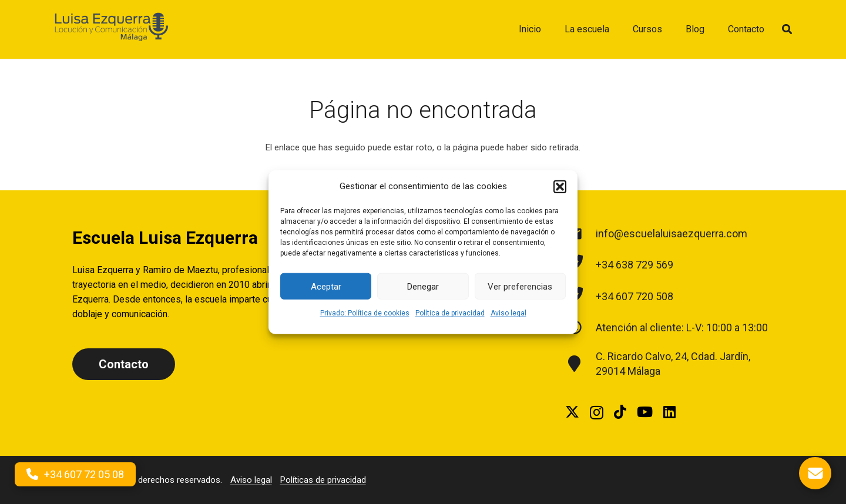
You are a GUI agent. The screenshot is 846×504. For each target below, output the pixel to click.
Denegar (423, 286)
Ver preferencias (520, 286)
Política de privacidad (450, 313)
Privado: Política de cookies (365, 313)
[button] (560, 186)
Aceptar (326, 286)
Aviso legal (508, 313)
